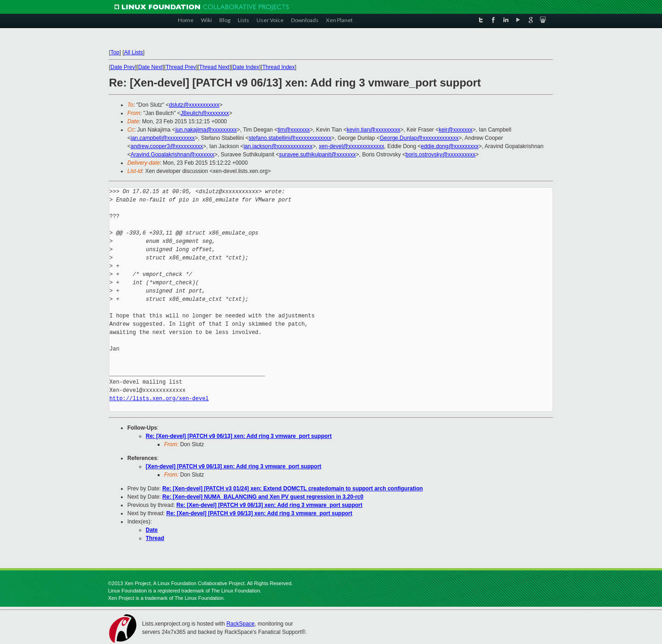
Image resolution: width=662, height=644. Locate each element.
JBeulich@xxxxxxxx (205, 113)
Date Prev (123, 67)
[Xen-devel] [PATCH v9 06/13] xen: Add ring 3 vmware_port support (234, 466)
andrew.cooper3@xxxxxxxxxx (167, 146)
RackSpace (240, 624)
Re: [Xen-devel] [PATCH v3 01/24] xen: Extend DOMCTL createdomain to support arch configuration (293, 489)
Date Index (246, 67)
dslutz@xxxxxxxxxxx (194, 105)
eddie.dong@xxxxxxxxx (450, 146)
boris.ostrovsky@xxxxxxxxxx (440, 155)
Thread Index (279, 67)
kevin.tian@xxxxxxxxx (374, 130)
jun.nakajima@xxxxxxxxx (206, 130)
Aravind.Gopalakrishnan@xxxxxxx (172, 155)
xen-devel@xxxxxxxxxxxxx (352, 146)
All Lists (134, 52)
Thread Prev (181, 67)
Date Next (150, 67)
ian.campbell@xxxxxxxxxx (163, 138)
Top (115, 52)
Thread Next (214, 67)
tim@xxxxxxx (294, 130)
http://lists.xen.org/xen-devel (159, 399)
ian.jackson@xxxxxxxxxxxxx (278, 146)
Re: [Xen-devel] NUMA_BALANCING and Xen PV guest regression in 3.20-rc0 (263, 497)
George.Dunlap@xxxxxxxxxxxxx (419, 138)
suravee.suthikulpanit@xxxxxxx (317, 155)
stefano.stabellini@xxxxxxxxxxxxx (290, 138)
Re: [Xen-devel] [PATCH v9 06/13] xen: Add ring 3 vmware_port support (239, 436)
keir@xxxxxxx (456, 130)
